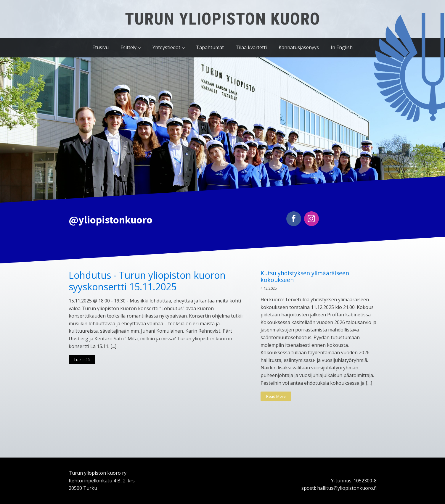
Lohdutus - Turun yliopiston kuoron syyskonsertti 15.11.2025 (147, 281)
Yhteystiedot (166, 47)
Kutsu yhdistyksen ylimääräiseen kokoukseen (305, 276)
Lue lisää (82, 360)
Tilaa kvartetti (251, 47)
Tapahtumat (210, 47)
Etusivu (101, 47)
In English (342, 47)
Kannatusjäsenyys (299, 47)
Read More (276, 396)
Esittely (128, 47)
